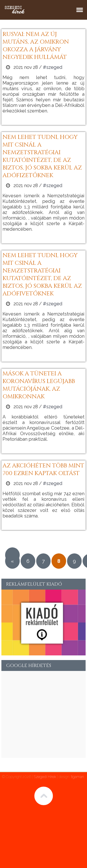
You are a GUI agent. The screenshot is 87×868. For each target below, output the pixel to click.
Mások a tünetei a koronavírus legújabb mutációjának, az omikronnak (39, 385)
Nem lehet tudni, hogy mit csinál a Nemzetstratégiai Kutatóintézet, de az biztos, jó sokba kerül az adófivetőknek (42, 274)
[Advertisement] (43, 714)
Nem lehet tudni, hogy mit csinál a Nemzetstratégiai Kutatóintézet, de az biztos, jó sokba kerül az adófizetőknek (42, 156)
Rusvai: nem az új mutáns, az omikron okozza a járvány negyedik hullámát (36, 46)
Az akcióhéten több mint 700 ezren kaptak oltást (43, 469)
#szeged (53, 67)
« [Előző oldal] (12, 561)
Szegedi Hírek (45, 777)
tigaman (77, 777)
